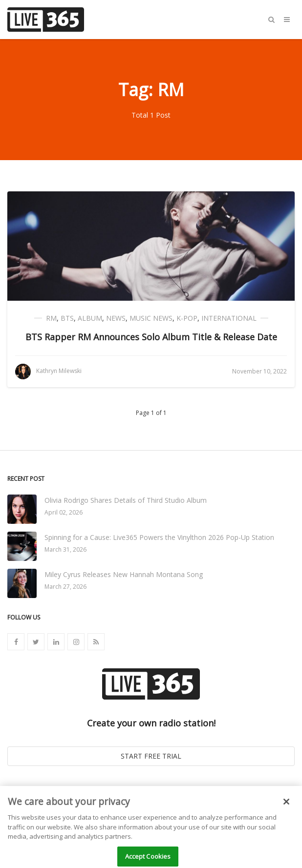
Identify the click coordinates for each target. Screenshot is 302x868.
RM (51, 318)
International (229, 318)
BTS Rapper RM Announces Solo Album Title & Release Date (151, 337)
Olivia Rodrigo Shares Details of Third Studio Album (126, 500)
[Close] (286, 806)
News (116, 318)
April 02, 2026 (64, 512)
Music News (151, 318)
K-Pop (187, 318)
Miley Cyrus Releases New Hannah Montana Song (124, 574)
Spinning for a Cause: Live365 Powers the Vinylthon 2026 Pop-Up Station (159, 537)
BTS (67, 318)
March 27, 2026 (65, 587)
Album (90, 318)
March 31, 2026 (65, 549)
